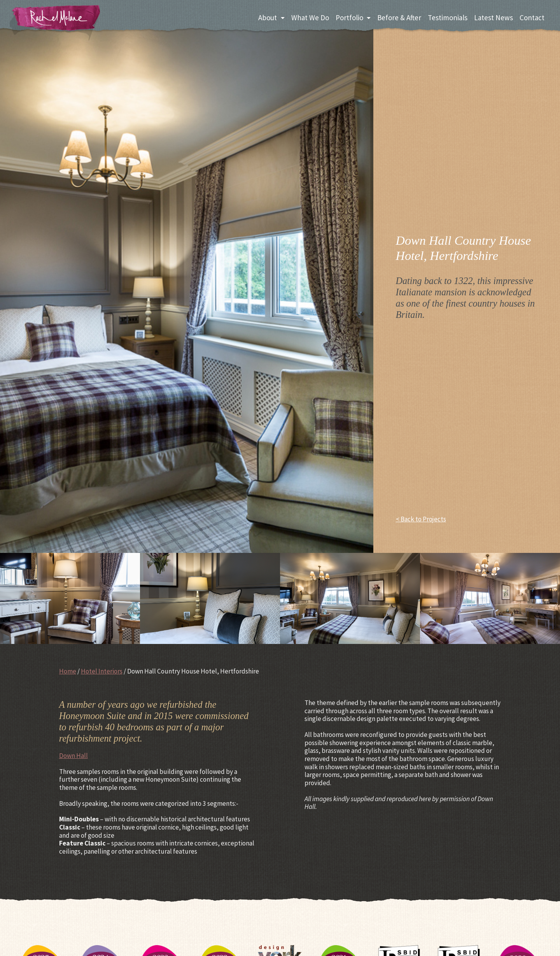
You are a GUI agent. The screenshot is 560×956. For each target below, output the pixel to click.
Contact (532, 18)
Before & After (399, 18)
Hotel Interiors (102, 671)
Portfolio (349, 18)
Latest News (493, 18)
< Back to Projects (421, 519)
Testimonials (448, 18)
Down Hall (73, 756)
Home (68, 671)
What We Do (310, 18)
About (268, 18)
